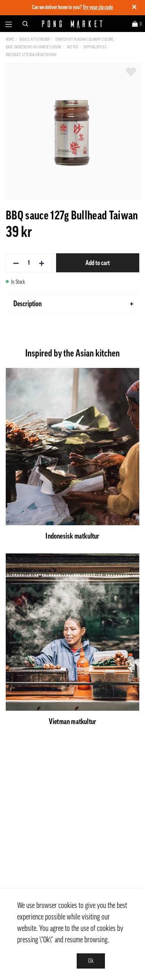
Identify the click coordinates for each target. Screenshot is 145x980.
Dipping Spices (95, 47)
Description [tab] (73, 304)
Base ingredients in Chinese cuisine (34, 47)
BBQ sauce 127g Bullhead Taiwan (31, 55)
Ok (91, 961)
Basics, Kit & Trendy (35, 39)
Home (10, 39)
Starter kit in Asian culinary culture (85, 39)
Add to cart (98, 263)
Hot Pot (72, 47)
